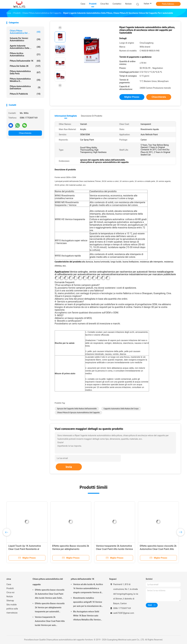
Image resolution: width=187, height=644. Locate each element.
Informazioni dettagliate (66, 116)
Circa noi (11, 592)
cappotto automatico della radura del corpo (121, 409)
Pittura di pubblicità (25, 94)
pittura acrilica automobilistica (25, 54)
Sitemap (10, 601)
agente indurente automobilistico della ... (25, 47)
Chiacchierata (25, 133)
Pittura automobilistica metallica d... (25, 80)
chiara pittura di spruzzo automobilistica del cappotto (78, 413)
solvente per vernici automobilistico (25, 39)
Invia (69, 467)
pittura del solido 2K (25, 66)
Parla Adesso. (168, 4)
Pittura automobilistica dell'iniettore (25, 87)
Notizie (10, 597)
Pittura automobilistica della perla (25, 72)
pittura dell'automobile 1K (25, 61)
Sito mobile (12, 605)
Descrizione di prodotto (92, 116)
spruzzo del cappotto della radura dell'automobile (77, 409)
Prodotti (10, 588)
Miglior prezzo (132, 97)
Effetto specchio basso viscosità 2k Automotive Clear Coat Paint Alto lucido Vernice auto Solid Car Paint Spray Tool (50, 594)
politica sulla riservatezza (12, 611)
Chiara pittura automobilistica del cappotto (48, 582)
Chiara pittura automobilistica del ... (25, 32)
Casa (9, 584)
